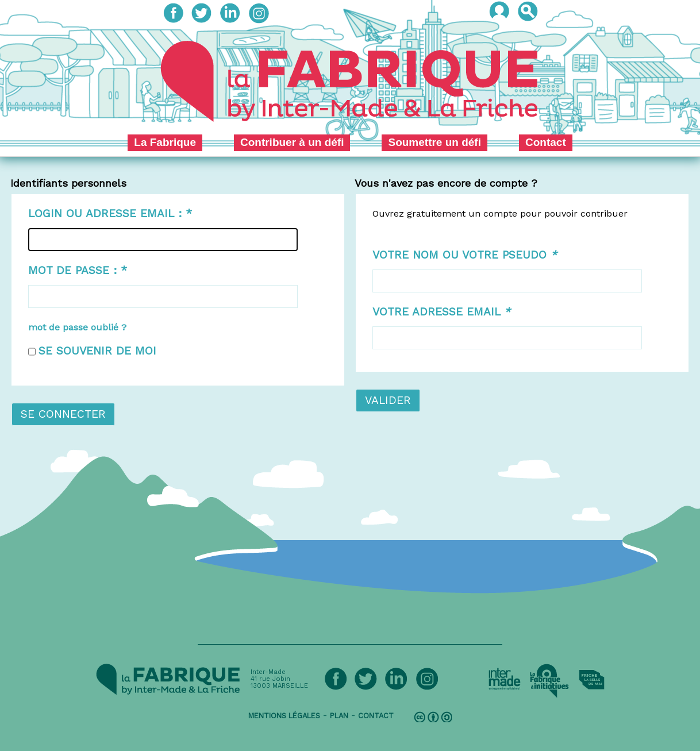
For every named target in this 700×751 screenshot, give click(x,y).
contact (376, 716)
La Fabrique (165, 142)
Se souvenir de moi (97, 351)
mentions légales (284, 716)
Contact (546, 142)
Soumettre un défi (434, 142)
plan (339, 716)
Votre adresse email (441, 312)
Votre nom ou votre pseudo (465, 255)
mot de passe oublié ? (77, 327)
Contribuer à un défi (292, 142)
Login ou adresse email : (110, 213)
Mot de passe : (78, 270)
